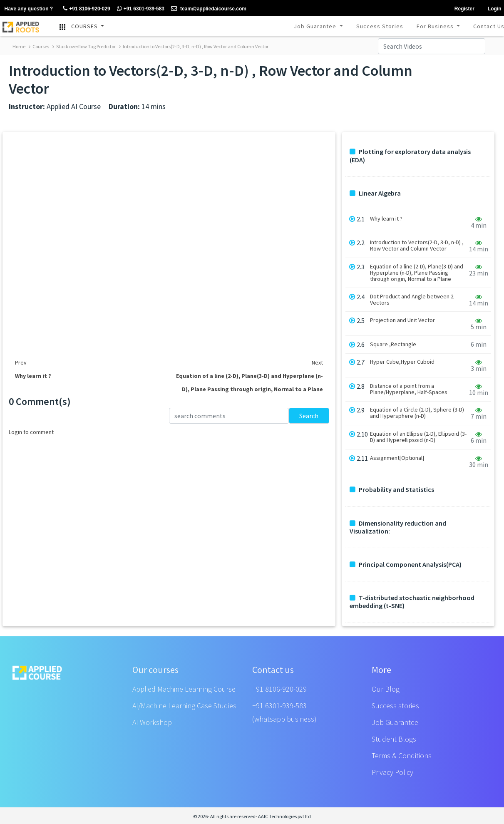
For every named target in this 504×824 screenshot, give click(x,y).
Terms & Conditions (402, 756)
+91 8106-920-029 (279, 689)
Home (19, 46)
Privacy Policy (392, 772)
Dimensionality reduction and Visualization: (398, 527)
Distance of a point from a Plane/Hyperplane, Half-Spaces (409, 389)
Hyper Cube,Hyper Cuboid (402, 362)
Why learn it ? (386, 219)
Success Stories (380, 26)
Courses (39, 46)
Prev (21, 362)
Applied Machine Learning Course (184, 689)
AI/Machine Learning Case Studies (184, 706)
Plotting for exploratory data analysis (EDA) (410, 156)
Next (317, 362)
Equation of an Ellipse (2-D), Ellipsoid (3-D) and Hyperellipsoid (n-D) (418, 437)
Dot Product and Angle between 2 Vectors (412, 300)
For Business (436, 26)
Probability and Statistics (392, 490)
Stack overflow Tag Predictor (84, 46)
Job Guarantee (316, 26)
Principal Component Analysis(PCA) (406, 565)
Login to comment (31, 432)
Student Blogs (394, 739)
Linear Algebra (375, 193)
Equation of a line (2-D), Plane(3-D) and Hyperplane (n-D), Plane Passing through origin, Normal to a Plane (417, 273)
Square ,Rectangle (393, 344)
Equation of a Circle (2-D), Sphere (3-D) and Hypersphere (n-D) (417, 413)
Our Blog (386, 689)
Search (309, 416)
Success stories (395, 706)
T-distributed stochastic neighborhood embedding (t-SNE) (412, 602)
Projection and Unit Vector (402, 320)
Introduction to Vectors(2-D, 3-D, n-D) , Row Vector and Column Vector (194, 46)
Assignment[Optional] (397, 458)
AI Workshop (152, 722)
